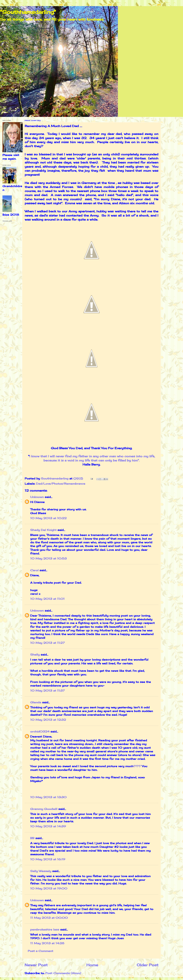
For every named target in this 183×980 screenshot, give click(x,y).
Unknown (37, 497)
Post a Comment (40, 951)
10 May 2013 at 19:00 (49, 888)
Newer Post (36, 965)
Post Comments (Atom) (63, 973)
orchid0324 (40, 732)
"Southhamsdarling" (28, 12)
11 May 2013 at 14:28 (47, 943)
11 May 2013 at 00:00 (49, 918)
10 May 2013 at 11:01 (47, 599)
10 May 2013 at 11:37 (47, 691)
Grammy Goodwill (44, 809)
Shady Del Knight (43, 530)
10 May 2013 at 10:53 (48, 558)
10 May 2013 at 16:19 (48, 859)
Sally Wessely (41, 871)
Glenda (36, 702)
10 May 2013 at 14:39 (48, 826)
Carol (35, 570)
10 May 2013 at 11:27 (47, 643)
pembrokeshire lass (45, 930)
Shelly (35, 655)
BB (32, 838)
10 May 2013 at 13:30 (48, 797)
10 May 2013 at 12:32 (48, 720)
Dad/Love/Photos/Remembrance (61, 484)
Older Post (148, 965)
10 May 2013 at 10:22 (48, 518)
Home (92, 965)
